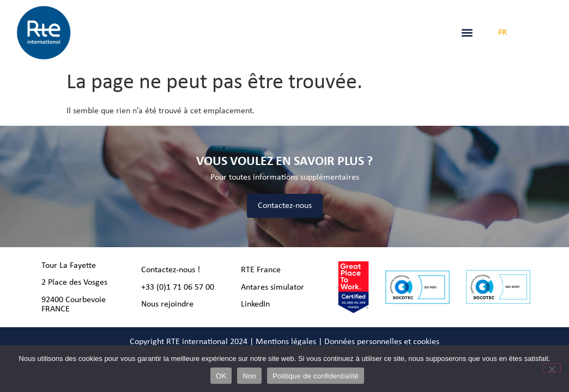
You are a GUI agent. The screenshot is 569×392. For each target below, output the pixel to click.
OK (221, 376)
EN (520, 33)
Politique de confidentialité (316, 376)
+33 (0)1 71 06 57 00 (178, 287)
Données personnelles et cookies (382, 342)
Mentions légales (286, 342)
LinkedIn (255, 304)
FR (503, 33)
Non (249, 376)
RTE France (261, 270)
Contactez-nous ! (171, 270)
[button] (467, 33)
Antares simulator (273, 287)
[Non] (552, 368)
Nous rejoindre (167, 304)
